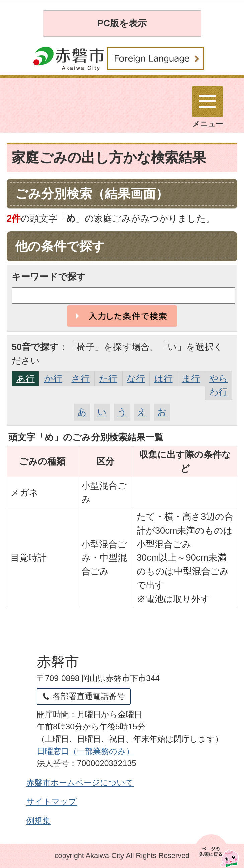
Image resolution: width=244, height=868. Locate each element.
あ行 (26, 379)
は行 (164, 379)
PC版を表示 (122, 23)
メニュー (208, 107)
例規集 (38, 821)
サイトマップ (52, 801)
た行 (108, 379)
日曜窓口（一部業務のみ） (85, 751)
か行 (53, 379)
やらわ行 (219, 385)
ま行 (191, 379)
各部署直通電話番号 (89, 696)
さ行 (80, 379)
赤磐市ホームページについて (80, 782)
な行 (136, 379)
